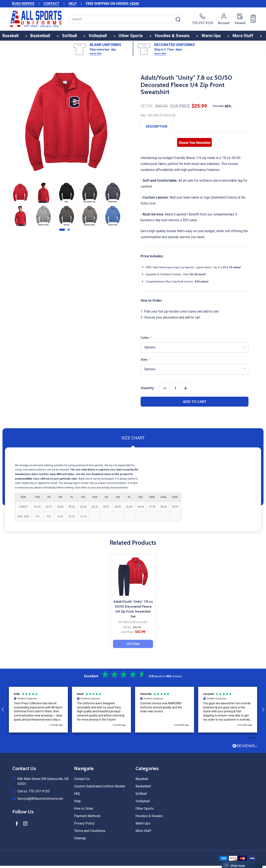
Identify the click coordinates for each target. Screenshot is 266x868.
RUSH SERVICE (23, 4)
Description (157, 129)
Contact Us (82, 782)
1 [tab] (62, 233)
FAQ (77, 797)
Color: (146, 341)
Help (77, 804)
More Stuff (236, 37)
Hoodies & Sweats (171, 37)
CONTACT (51, 4)
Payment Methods (87, 819)
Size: (145, 362)
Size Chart (133, 441)
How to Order (84, 811)
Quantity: (148, 391)
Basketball (52, 37)
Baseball (25, 37)
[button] (38, 713)
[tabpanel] (20, 208)
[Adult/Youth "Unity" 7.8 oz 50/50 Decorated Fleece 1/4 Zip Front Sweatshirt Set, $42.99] (133, 579)
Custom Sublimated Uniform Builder (100, 789)
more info (96, 56)
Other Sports (133, 37)
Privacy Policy (84, 826)
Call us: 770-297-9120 (33, 794)
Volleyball (103, 37)
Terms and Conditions (90, 834)
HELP (73, 4)
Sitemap (80, 841)
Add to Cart (195, 405)
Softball (78, 37)
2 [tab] (69, 233)
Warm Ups (207, 37)
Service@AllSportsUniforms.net (40, 802)
